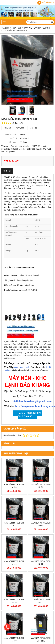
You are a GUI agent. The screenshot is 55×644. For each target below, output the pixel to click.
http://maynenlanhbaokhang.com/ (35, 406)
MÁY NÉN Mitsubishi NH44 (41, 524)
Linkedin (34, 128)
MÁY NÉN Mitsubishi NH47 (14, 524)
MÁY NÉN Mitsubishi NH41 (14, 563)
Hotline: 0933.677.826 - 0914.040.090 (30, 415)
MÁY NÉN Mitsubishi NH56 (14, 486)
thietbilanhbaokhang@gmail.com (31, 401)
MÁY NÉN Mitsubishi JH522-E (41, 639)
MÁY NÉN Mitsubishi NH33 (41, 601)
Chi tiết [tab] (7, 171)
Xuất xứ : (14, 138)
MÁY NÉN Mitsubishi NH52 (41, 486)
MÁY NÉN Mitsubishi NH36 (14, 601)
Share (7, 128)
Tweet (20, 128)
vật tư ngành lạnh (22, 367)
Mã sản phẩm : (12, 134)
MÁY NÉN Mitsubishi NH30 (14, 639)
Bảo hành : (13, 142)
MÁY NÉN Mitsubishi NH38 (41, 563)
